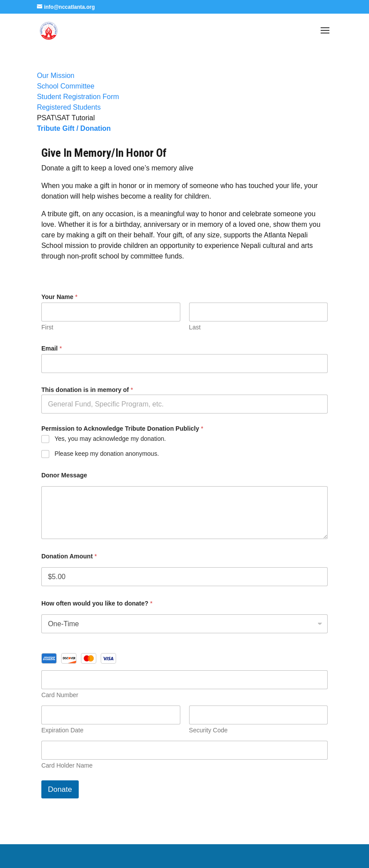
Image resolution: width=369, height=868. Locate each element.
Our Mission (56, 76)
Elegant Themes (164, 856)
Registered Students (69, 107)
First (47, 327)
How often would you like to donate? (97, 603)
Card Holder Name (67, 765)
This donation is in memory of (87, 390)
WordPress (254, 856)
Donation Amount (69, 556)
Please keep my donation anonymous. (107, 454)
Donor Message (64, 475)
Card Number (60, 695)
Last (195, 327)
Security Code (208, 730)
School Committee (66, 86)
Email (52, 348)
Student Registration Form (78, 97)
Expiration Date (62, 730)
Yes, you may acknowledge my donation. (110, 439)
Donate (60, 789)
